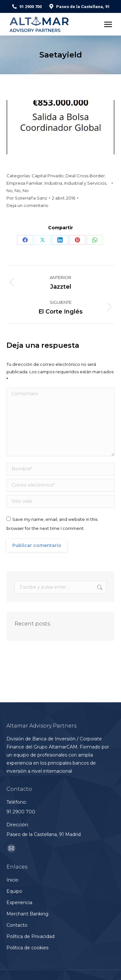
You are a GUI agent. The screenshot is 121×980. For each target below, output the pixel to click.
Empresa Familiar (25, 183)
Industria (53, 183)
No (10, 191)
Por (27, 198)
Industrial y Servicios (85, 183)
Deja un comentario (27, 205)
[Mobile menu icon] (108, 24)
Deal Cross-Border (85, 176)
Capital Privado (48, 176)
